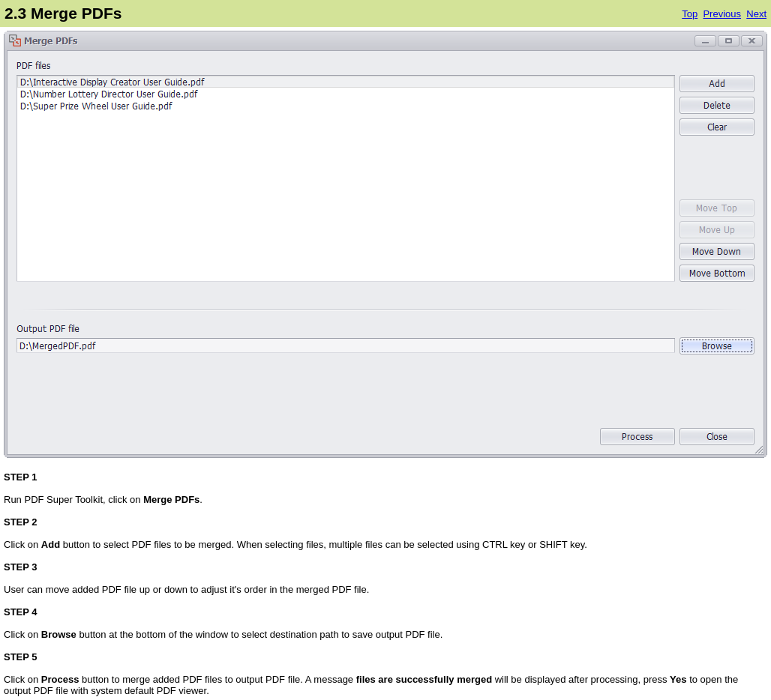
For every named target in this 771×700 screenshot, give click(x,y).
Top (690, 14)
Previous (722, 14)
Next (756, 14)
